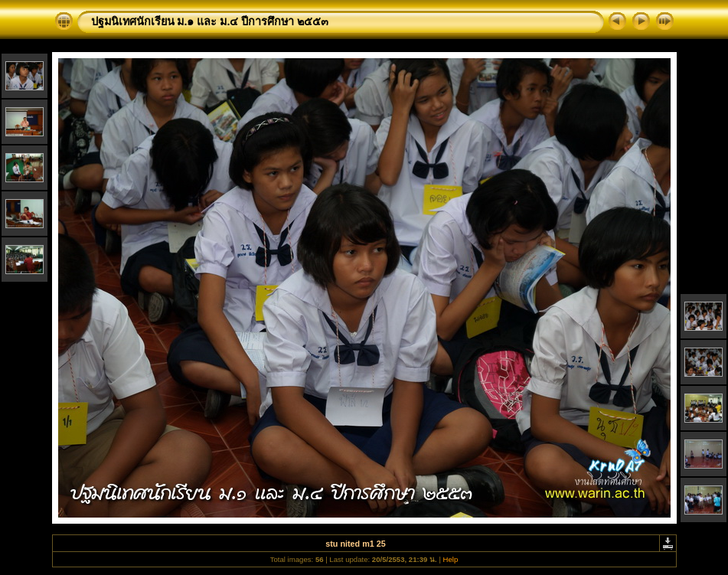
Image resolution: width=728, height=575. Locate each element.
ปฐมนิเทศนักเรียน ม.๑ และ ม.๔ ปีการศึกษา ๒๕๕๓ (210, 21)
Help (451, 559)
